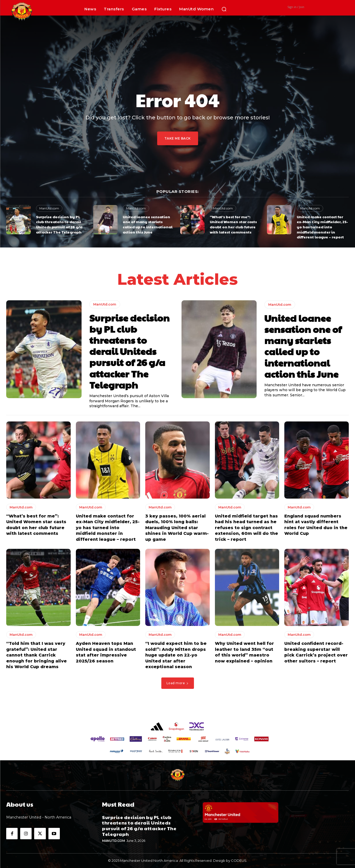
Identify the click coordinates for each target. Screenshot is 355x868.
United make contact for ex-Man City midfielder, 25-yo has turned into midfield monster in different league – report (322, 227)
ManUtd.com (49, 208)
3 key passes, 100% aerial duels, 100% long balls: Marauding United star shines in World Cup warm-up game (177, 528)
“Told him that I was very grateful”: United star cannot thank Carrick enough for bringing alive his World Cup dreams (37, 655)
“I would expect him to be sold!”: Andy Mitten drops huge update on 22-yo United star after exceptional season (176, 655)
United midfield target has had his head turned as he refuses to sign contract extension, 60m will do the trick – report (247, 528)
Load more (178, 683)
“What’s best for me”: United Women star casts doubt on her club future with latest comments (233, 224)
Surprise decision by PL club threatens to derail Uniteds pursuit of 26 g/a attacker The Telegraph (59, 224)
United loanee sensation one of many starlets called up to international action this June (148, 224)
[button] (224, 9)
